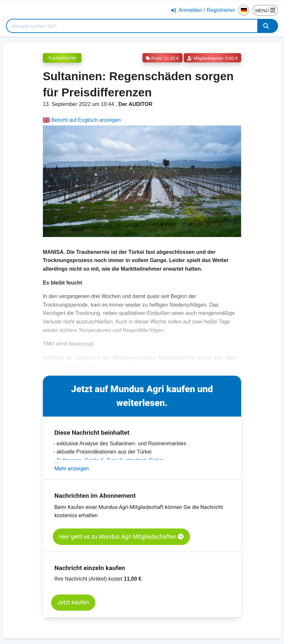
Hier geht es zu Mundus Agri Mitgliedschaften (121, 537)
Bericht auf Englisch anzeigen (82, 120)
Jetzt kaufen (73, 602)
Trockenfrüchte (62, 58)
